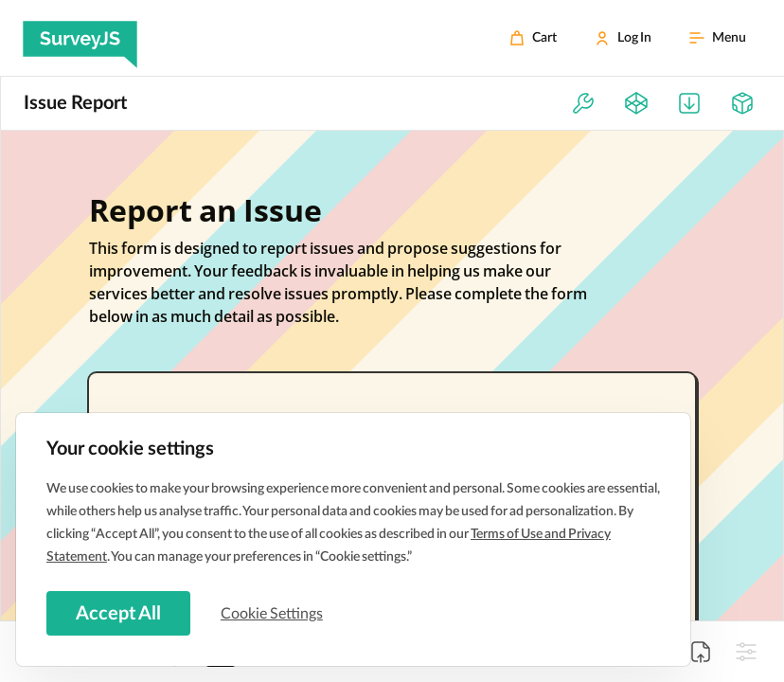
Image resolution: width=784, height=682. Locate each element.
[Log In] (623, 38)
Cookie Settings (274, 613)
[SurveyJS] (80, 38)
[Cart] (533, 38)
